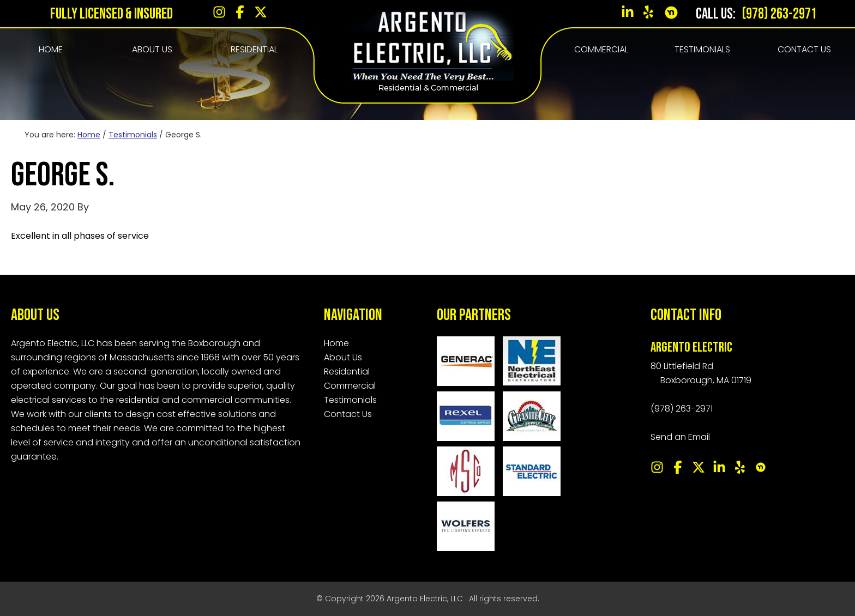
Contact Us (348, 414)
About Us (343, 357)
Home (336, 343)
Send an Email (680, 437)
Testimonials (350, 400)
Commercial (350, 386)
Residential (347, 372)
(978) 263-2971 (778, 14)
